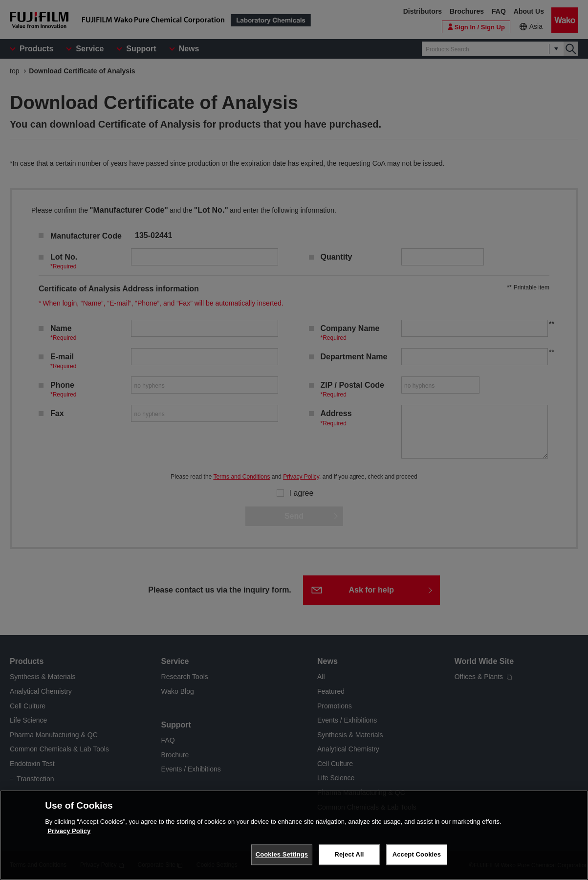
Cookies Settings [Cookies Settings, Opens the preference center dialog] (282, 854)
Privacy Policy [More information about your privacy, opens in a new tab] (69, 831)
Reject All (349, 854)
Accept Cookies (417, 854)
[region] (294, 835)
